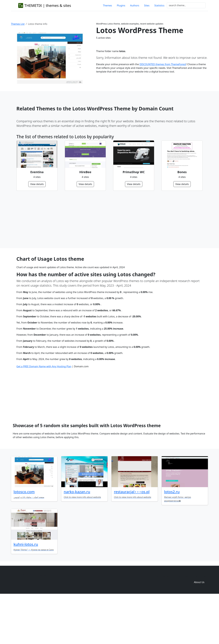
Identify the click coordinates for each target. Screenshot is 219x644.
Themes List (18, 24)
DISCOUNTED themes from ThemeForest (163, 64)
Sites (147, 5)
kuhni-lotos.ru (26, 591)
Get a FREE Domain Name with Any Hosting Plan (44, 413)
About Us (199, 629)
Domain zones (199, 623)
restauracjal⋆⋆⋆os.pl (132, 538)
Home (155, 623)
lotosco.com (24, 538)
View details (37, 184)
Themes (107, 5)
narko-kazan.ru (77, 538)
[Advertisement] (108, 219)
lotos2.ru (172, 538)
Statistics (159, 5)
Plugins (121, 5)
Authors (135, 5)
